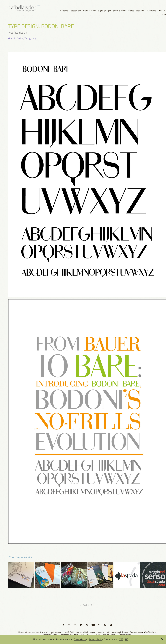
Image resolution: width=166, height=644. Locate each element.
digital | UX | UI (105, 11)
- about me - (152, 11)
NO (127, 639)
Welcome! (64, 11)
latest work (76, 11)
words (131, 11)
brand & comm (89, 11)
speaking (140, 11)
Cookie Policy (81, 639)
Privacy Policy (96, 639)
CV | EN (162, 11)
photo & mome (120, 11)
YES (121, 639)
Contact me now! (138, 632)
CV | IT (163, 14)
